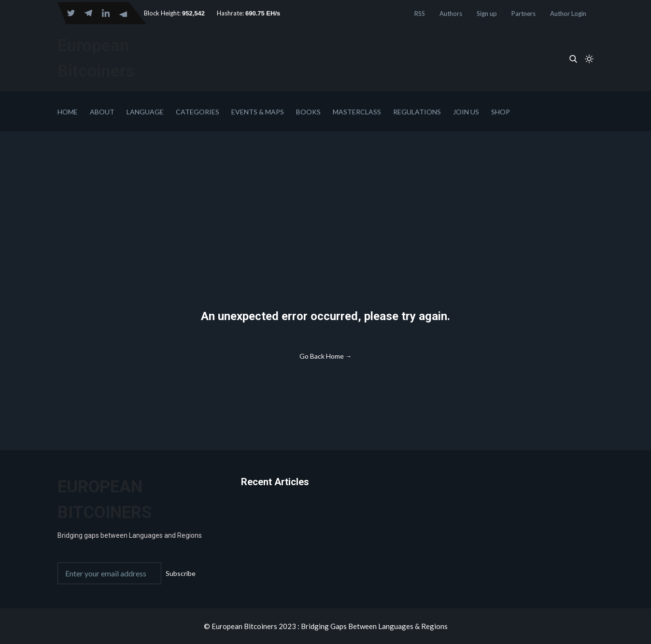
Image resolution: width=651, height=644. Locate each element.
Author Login (568, 14)
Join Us (466, 112)
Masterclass (357, 112)
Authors (451, 14)
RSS (420, 14)
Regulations (417, 112)
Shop (501, 112)
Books (308, 112)
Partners (524, 14)
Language (145, 112)
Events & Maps (258, 112)
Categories (198, 112)
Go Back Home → (326, 356)
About (102, 112)
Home (68, 112)
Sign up (487, 14)
